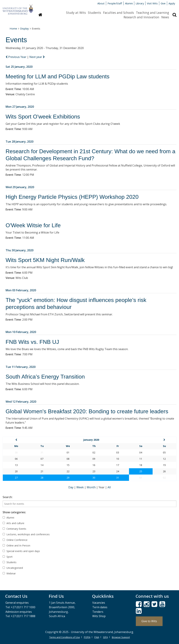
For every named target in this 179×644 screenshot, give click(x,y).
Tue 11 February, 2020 (21, 367)
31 (118, 478)
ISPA (105, 637)
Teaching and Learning (153, 13)
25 (141, 471)
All (109, 487)
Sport (8, 557)
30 (94, 478)
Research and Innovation (141, 17)
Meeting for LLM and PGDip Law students (58, 76)
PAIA (97, 637)
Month (92, 487)
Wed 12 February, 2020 (21, 402)
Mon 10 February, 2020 (21, 332)
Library (140, 3)
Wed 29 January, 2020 (20, 187)
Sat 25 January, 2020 (19, 67)
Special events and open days (21, 551)
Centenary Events (14, 529)
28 (42, 478)
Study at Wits (76, 13)
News (165, 17)
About (101, 3)
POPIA (87, 637)
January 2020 (91, 440)
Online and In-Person (16, 545)
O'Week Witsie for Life (33, 225)
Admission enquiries (19, 612)
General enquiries (17, 603)
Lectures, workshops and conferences (26, 534)
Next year (37, 57)
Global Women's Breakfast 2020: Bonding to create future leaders (87, 411)
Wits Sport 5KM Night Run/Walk (45, 260)
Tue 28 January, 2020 (19, 142)
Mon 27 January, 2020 (20, 107)
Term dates (100, 607)
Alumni (129, 3)
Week (80, 487)
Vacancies (99, 603)
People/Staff (115, 3)
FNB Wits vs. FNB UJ (32, 342)
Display (24, 28)
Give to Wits (149, 621)
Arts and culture (13, 523)
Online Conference (15, 540)
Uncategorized (13, 568)
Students (94, 13)
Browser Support (121, 637)
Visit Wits (152, 3)
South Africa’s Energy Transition (45, 377)
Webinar (9, 573)
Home (13, 28)
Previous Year (16, 57)
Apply (172, 3)
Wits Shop (99, 616)
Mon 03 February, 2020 (21, 290)
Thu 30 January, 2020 (19, 250)
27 (16, 478)
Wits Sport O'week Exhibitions (43, 117)
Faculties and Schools (119, 13)
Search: (8, 497)
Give (163, 3)
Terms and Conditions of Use (65, 637)
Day (71, 487)
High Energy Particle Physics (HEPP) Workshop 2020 (72, 197)
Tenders (98, 612)
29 (68, 478)
